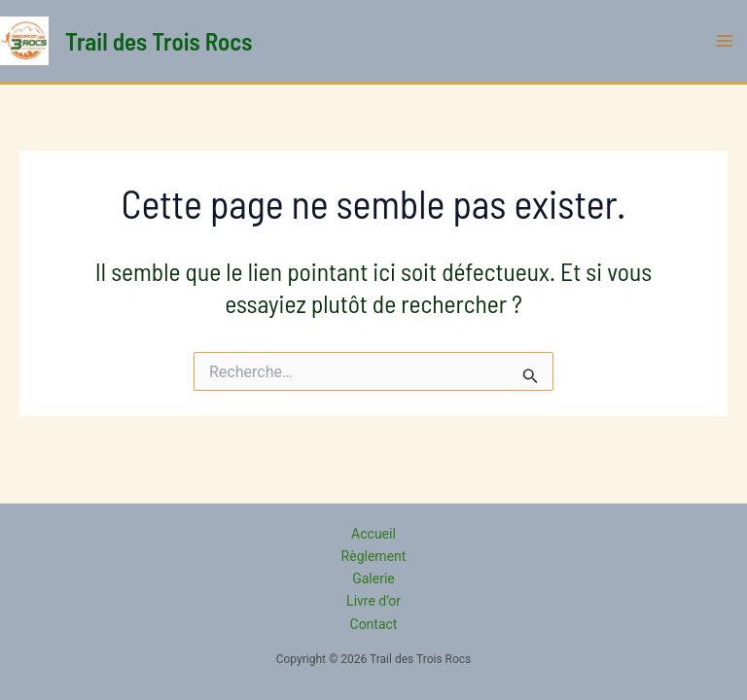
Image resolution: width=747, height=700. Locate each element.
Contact (374, 624)
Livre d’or (373, 601)
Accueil (373, 534)
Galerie (373, 578)
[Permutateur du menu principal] (726, 41)
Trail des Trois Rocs (159, 41)
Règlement (374, 556)
